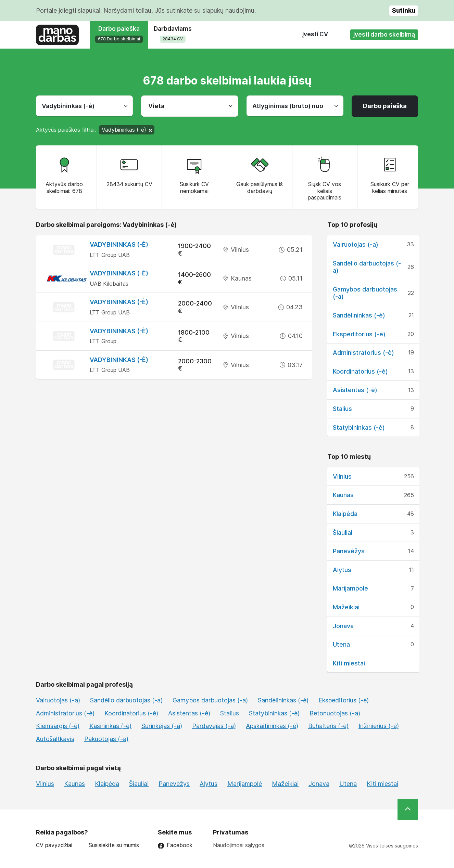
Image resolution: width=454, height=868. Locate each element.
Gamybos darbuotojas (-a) (210, 700)
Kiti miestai (349, 663)
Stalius (342, 409)
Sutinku (404, 10)
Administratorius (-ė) (363, 353)
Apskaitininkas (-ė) (272, 726)
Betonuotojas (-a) (335, 713)
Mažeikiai (346, 607)
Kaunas (343, 495)
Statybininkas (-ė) (359, 427)
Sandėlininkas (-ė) (359, 315)
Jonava (343, 626)
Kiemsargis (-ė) (58, 726)
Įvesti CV (315, 34)
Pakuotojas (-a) (106, 739)
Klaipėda (345, 514)
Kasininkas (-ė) (110, 726)
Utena (341, 644)
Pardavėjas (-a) (214, 726)
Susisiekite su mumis (114, 845)
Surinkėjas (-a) (162, 726)
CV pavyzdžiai (54, 845)
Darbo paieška (385, 106)
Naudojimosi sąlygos (239, 845)
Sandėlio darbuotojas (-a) (126, 700)
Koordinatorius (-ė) (360, 371)
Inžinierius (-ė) (379, 726)
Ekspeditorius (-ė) (359, 334)
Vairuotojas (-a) (356, 244)
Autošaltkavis (55, 739)
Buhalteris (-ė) (328, 726)
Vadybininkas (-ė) (119, 244)
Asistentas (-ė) (355, 390)
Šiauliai (343, 533)
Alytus (342, 570)
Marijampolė (350, 588)
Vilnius (342, 476)
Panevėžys (349, 551)
